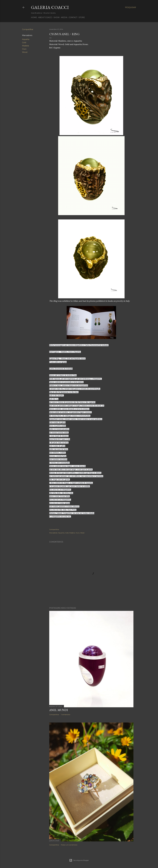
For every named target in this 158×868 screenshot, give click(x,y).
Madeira (25, 46)
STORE (82, 17)
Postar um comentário (69, 845)
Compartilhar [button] (28, 29)
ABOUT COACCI (45, 17)
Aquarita (26, 39)
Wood (25, 52)
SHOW (57, 17)
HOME (34, 17)
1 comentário (66, 715)
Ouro (24, 49)
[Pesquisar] (130, 7)
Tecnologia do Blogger (79, 860)
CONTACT (73, 17)
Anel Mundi (59, 710)
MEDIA (64, 17)
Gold (24, 43)
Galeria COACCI (50, 7)
